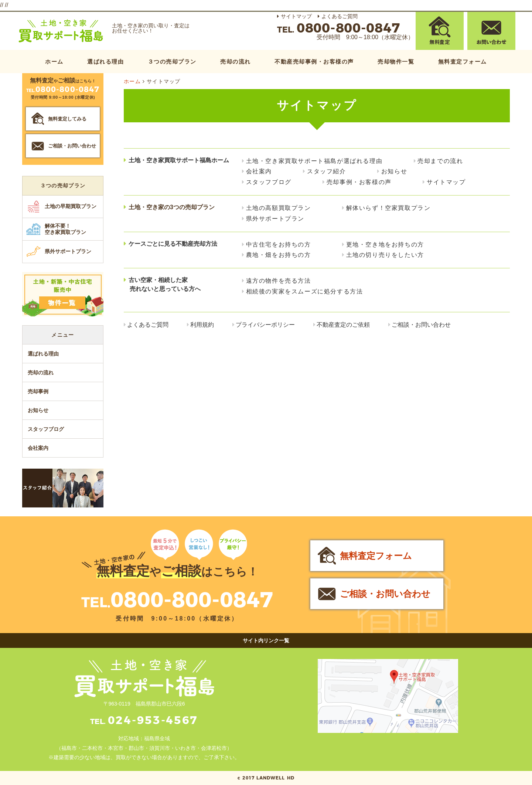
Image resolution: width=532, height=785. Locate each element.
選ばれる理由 (105, 62)
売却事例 (38, 391)
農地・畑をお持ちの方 (279, 255)
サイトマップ (296, 16)
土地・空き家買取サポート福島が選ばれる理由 (314, 161)
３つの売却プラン (172, 62)
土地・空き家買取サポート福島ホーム (179, 160)
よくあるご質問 (340, 16)
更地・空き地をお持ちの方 (385, 244)
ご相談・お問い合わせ (421, 325)
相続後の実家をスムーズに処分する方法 (305, 291)
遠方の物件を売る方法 (279, 281)
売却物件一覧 (396, 62)
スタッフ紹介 (327, 171)
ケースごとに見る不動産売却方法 (173, 244)
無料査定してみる (67, 119)
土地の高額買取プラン (279, 208)
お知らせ (394, 171)
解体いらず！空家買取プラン (388, 208)
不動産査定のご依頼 (343, 325)
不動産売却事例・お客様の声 (314, 62)
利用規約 (202, 325)
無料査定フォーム (463, 62)
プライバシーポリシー (265, 325)
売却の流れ (236, 62)
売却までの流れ (440, 161)
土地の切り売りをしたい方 (385, 255)
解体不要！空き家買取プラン (65, 229)
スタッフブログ (269, 182)
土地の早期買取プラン (71, 206)
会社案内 (259, 171)
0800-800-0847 (192, 600)
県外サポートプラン (275, 219)
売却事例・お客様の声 (359, 182)
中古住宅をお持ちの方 (279, 244)
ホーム (54, 62)
